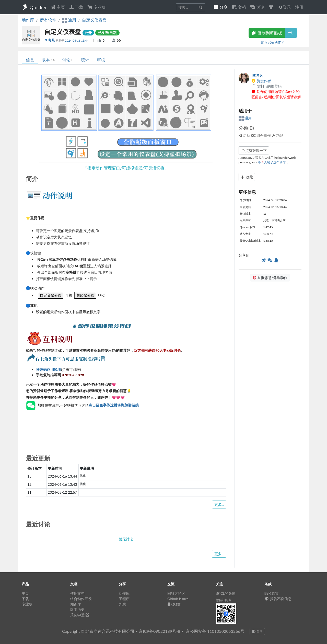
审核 (101, 60)
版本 (48, 60)
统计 (85, 60)
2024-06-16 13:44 (77, 40)
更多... (219, 505)
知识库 (76, 604)
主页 (58, 7)
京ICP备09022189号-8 (159, 631)
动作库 (28, 20)
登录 (284, 7)
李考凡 (50, 40)
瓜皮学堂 (80, 615)
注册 (299, 7)
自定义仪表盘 (94, 20)
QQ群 (174, 604)
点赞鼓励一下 (254, 150)
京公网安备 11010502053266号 (215, 631)
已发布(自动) (108, 33)
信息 (30, 60)
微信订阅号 (224, 600)
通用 (245, 118)
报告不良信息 (278, 599)
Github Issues (178, 599)
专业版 (97, 7)
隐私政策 (272, 593)
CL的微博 (226, 593)
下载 (76, 7)
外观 (122, 604)
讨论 (68, 60)
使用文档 (77, 593)
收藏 (247, 177)
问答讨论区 (176, 593)
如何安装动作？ (273, 42)
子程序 (124, 599)
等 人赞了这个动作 (272, 162)
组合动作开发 (81, 599)
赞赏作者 (261, 81)
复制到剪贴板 (267, 33)
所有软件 (48, 20)
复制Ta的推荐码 (267, 86)
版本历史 (77, 609)
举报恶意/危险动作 (270, 278)
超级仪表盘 (85, 295)
